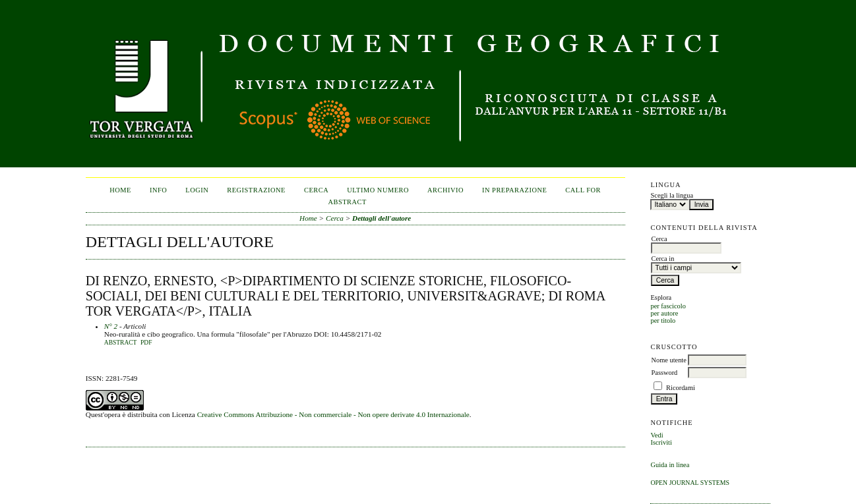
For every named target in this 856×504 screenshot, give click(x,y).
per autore (664, 313)
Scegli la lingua (672, 195)
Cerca (316, 190)
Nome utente (668, 360)
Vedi (657, 435)
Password (664, 373)
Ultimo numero (378, 190)
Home (120, 190)
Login (197, 190)
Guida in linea (670, 465)
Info (158, 190)
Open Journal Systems (690, 483)
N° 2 (111, 326)
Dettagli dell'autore (382, 218)
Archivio (445, 190)
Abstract (121, 343)
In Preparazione (514, 190)
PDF (146, 343)
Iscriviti (661, 442)
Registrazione (256, 190)
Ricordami (681, 388)
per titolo (663, 321)
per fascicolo (668, 306)
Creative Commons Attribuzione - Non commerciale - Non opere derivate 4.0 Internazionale (333, 414)
